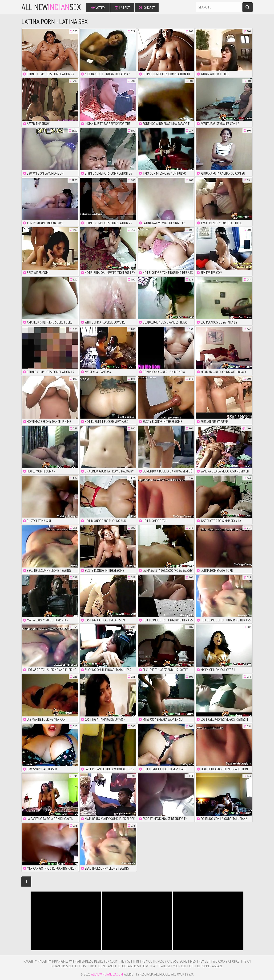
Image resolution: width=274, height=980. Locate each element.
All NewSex (51, 7)
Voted (98, 8)
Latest (122, 8)
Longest (147, 8)
